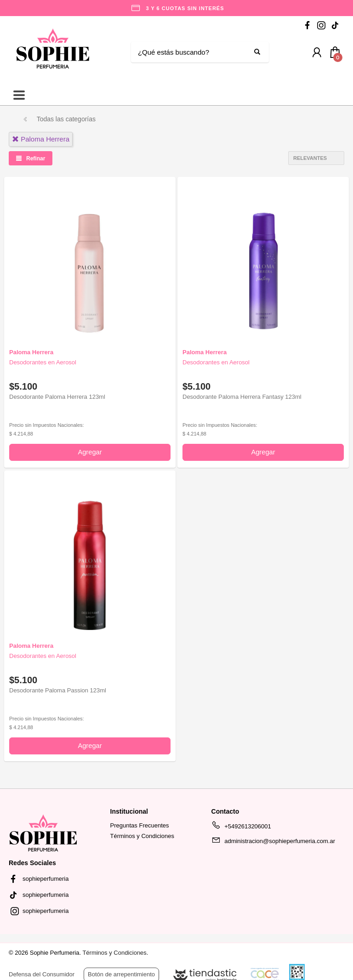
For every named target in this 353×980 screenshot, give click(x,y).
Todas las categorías (66, 119)
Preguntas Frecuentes (140, 825)
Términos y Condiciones (142, 836)
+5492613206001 (241, 828)
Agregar (90, 452)
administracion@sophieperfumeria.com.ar (273, 843)
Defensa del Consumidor (42, 974)
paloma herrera (41, 139)
